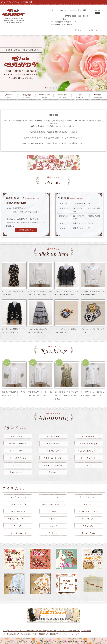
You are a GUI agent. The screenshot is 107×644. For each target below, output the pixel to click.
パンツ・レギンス (18, 511)
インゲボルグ (54, 436)
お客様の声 (16, 634)
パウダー (18, 465)
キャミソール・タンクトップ (54, 504)
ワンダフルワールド (18, 444)
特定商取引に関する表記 (46, 634)
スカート (89, 504)
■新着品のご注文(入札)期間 (16, 203)
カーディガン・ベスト (18, 519)
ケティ (89, 465)
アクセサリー (54, 533)
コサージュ (89, 526)
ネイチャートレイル (54, 465)
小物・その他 (89, 533)
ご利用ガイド (33, 631)
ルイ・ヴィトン (18, 472)
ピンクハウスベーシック (18, 458)
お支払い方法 (42, 631)
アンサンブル (89, 519)
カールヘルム (89, 436)
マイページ (11, 631)
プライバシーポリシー (62, 634)
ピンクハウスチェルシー (89, 451)
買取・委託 (77, 631)
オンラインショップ (22, 631)
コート (54, 511)
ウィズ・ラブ (54, 451)
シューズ (54, 526)
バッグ (18, 526)
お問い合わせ (7, 634)
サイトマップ (75, 634)
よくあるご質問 (86, 631)
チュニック (54, 497)
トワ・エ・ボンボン (54, 458)
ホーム (5, 631)
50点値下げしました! (81, 203)
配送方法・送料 (52, 631)
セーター (54, 519)
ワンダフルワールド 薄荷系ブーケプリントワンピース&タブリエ (66, 395)
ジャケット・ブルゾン (89, 511)
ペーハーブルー (18, 451)
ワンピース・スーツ (18, 497)
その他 (54, 472)
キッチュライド (89, 458)
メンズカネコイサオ (89, 444)
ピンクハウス (18, 436)
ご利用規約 (34, 634)
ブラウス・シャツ (89, 497)
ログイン (97, 30)
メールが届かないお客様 (65, 631)
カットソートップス (18, 504)
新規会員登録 (25, 634)
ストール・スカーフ (18, 533)
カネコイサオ (54, 444)
